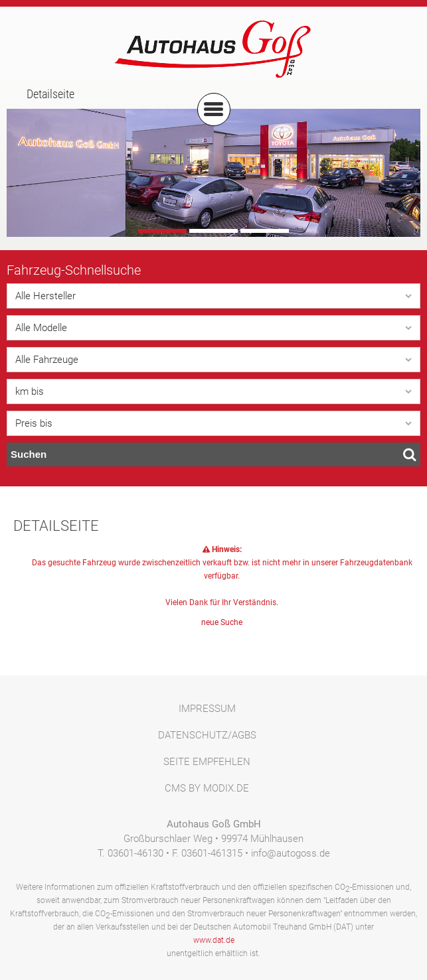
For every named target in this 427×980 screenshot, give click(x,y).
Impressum (207, 709)
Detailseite (50, 94)
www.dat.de (214, 940)
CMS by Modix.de (207, 788)
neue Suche (222, 622)
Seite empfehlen (207, 762)
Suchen (213, 455)
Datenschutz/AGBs (207, 735)
